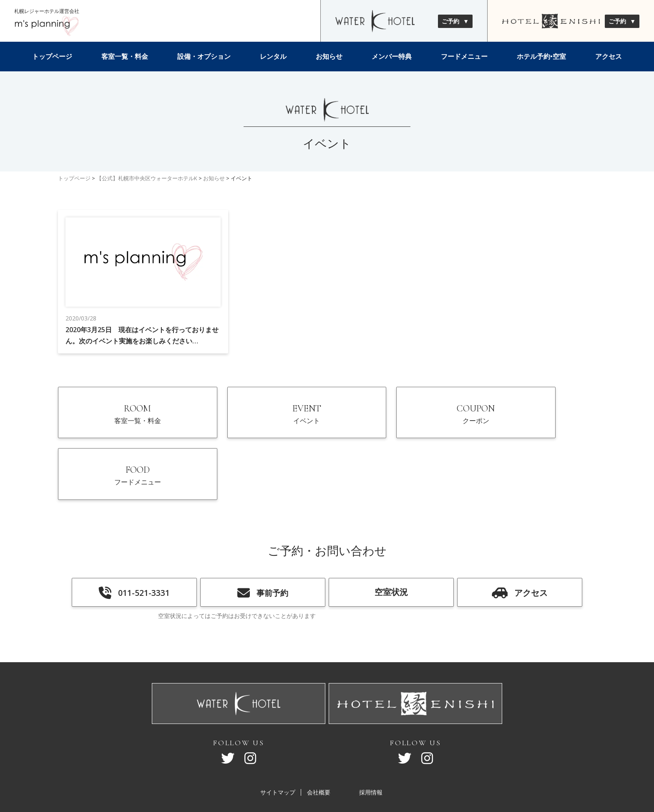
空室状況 (391, 539)
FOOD (533, 419)
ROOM (122, 419)
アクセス (609, 56)
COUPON (396, 419)
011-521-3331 (134, 540)
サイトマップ (278, 740)
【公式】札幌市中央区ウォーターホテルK (147, 178)
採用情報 (371, 740)
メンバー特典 (392, 56)
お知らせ (329, 56)
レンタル (273, 56)
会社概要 (319, 740)
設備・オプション (204, 56)
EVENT (259, 419)
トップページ (52, 56)
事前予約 (263, 540)
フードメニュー (464, 56)
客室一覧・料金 (125, 56)
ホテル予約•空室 (541, 56)
